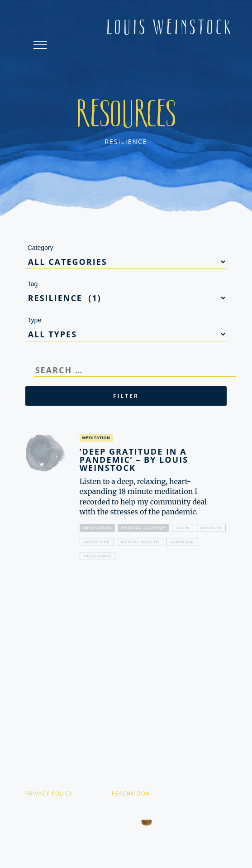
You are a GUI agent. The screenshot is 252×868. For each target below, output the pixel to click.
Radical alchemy (143, 528)
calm (183, 528)
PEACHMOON (131, 794)
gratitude (97, 542)
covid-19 (211, 528)
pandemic (182, 542)
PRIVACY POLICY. (50, 794)
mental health (140, 542)
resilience (98, 556)
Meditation (97, 528)
